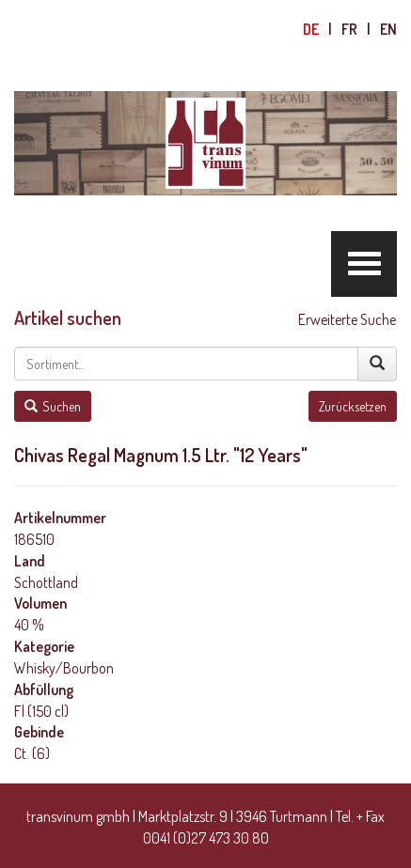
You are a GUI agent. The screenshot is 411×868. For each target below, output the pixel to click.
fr (349, 29)
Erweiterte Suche (347, 319)
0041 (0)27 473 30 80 (206, 838)
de (311, 29)
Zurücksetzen (353, 406)
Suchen (53, 406)
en (388, 29)
